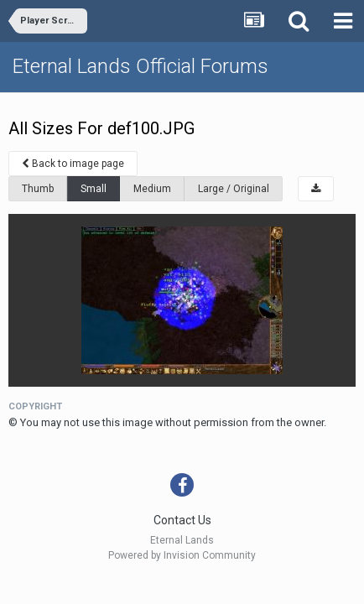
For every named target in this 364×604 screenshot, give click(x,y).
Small (94, 189)
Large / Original (234, 189)
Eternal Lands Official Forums (140, 66)
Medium (152, 189)
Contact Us (182, 520)
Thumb (38, 189)
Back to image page (73, 164)
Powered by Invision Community (182, 555)
